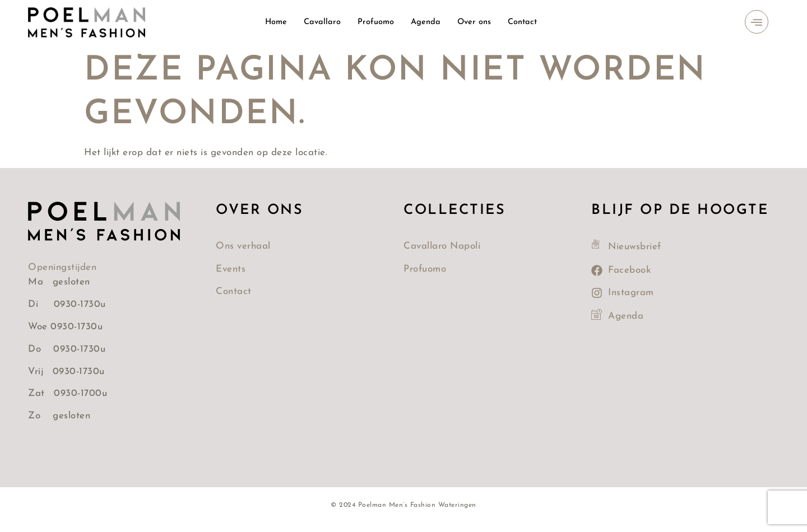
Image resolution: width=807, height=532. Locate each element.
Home (275, 22)
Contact (525, 22)
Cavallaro (322, 22)
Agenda (426, 22)
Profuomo (376, 22)
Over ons (476, 22)
